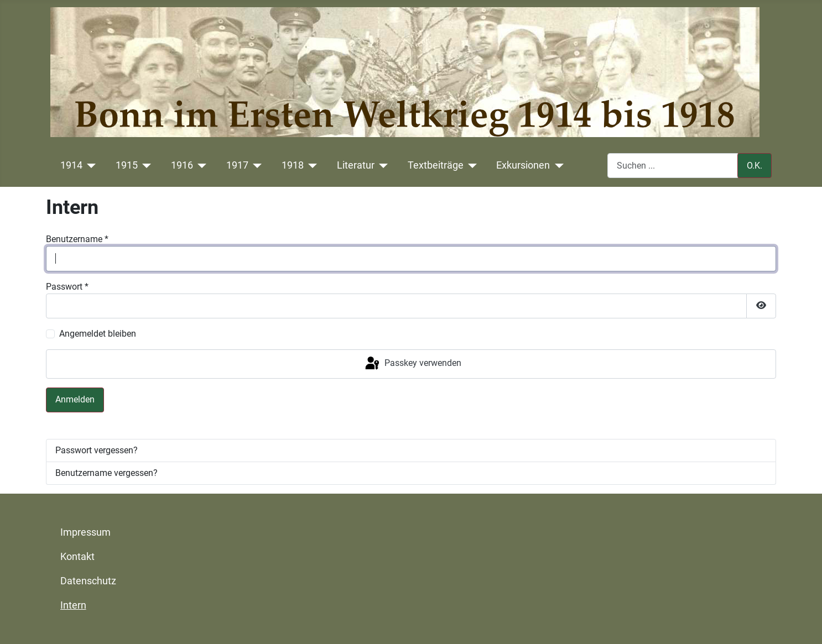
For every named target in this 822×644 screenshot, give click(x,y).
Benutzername (77, 239)
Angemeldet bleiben (98, 334)
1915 (127, 165)
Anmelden (75, 399)
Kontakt (77, 557)
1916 (182, 165)
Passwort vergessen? (97, 450)
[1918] (311, 165)
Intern (73, 605)
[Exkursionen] (557, 165)
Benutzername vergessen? (106, 473)
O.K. (755, 166)
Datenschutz (88, 581)
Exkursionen (523, 165)
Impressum (85, 532)
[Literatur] (381, 165)
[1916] (200, 165)
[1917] (255, 165)
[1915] (145, 165)
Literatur (356, 165)
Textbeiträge (436, 165)
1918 (293, 165)
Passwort (67, 287)
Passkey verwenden (412, 364)
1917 (237, 165)
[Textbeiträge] (470, 165)
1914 (71, 165)
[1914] (89, 165)
